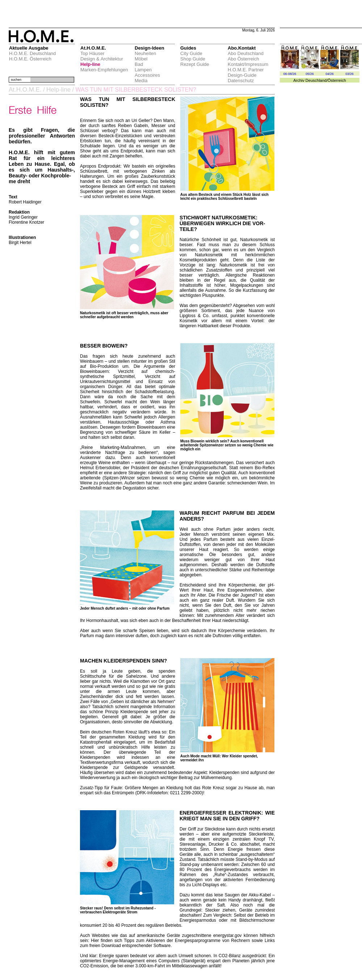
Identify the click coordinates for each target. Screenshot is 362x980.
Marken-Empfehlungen (104, 70)
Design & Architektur (102, 59)
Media (141, 81)
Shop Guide (193, 59)
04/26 (330, 74)
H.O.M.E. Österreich (30, 59)
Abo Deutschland (246, 53)
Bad (139, 64)
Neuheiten (145, 53)
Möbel (141, 59)
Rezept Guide (195, 64)
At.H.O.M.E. (25, 90)
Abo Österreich (243, 59)
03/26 (350, 74)
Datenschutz (241, 81)
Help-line (90, 64)
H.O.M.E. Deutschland (32, 53)
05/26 (310, 74)
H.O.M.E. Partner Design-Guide (246, 72)
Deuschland (316, 80)
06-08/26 (290, 74)
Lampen (143, 70)
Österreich (337, 80)
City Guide (191, 53)
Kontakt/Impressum (248, 64)
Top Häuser (92, 53)
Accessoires (147, 75)
